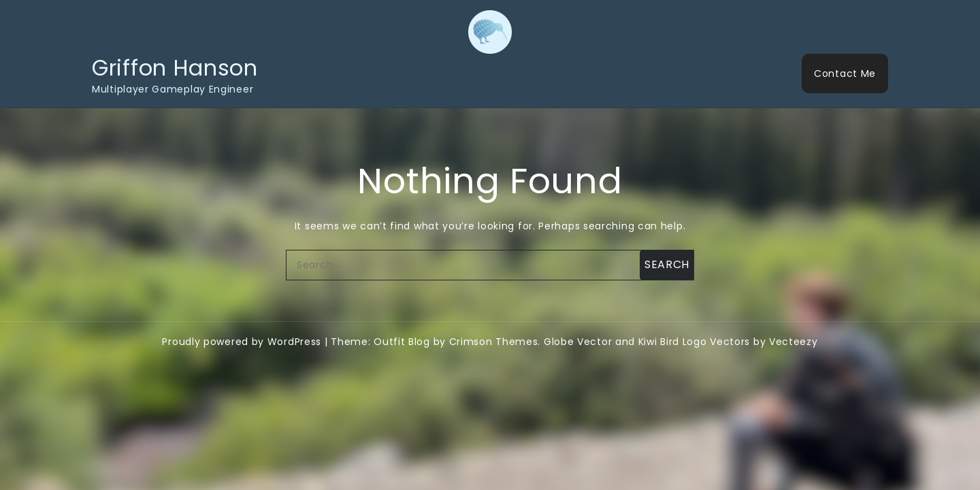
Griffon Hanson (175, 68)
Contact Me (845, 73)
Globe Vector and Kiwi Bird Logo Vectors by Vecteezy (681, 342)
